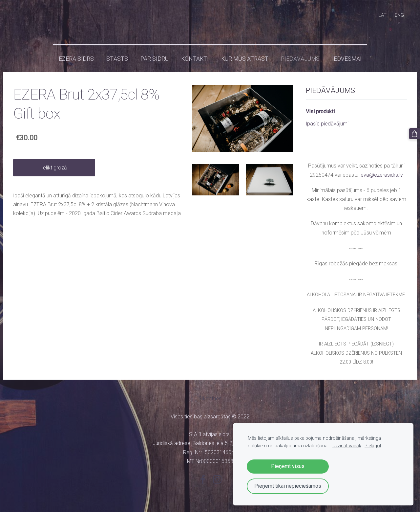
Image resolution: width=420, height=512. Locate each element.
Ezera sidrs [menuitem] (76, 59)
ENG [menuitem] (399, 15)
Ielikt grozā (54, 168)
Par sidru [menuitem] (155, 59)
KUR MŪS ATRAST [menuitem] (245, 59)
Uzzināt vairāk (347, 446)
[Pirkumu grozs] (414, 134)
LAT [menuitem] (382, 15)
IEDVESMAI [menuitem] (347, 59)
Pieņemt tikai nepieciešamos (288, 486)
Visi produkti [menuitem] (320, 111)
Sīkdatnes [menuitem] (210, 399)
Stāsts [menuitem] (117, 59)
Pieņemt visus (288, 466)
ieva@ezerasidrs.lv (381, 175)
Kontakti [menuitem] (195, 59)
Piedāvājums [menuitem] (300, 59)
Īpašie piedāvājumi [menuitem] (327, 124)
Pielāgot (373, 446)
